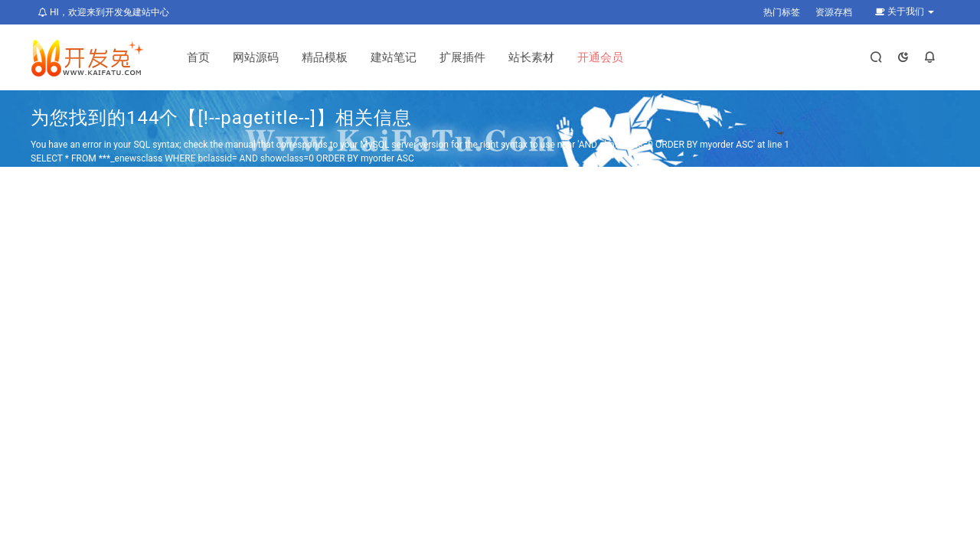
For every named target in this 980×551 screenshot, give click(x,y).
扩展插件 (462, 57)
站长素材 (531, 57)
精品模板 (325, 57)
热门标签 (782, 12)
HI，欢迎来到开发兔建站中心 (104, 12)
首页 (198, 57)
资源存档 (834, 12)
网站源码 (256, 57)
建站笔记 (394, 57)
